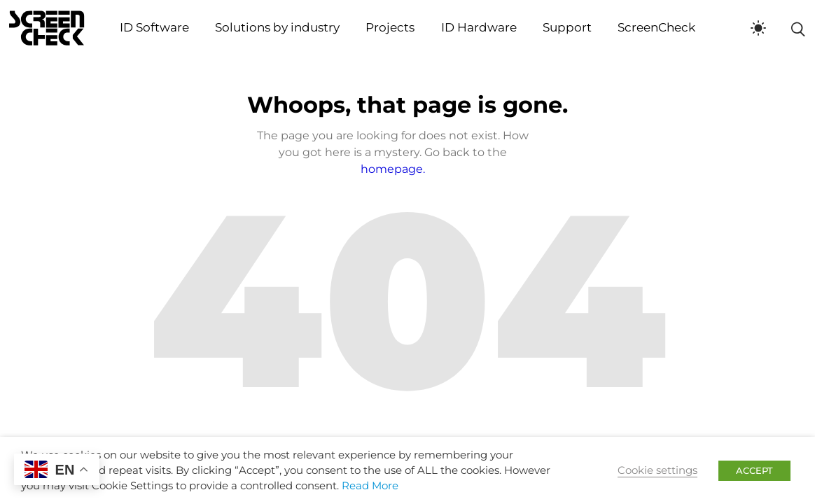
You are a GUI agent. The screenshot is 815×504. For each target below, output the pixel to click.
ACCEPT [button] (754, 470)
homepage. (393, 169)
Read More (370, 486)
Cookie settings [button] (657, 470)
